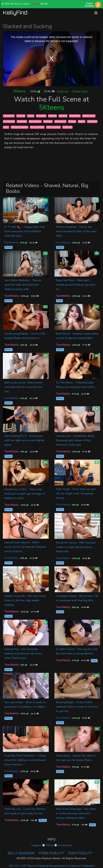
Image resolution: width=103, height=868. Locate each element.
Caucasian (9, 116)
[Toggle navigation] (96, 13)
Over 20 (21, 116)
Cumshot (92, 121)
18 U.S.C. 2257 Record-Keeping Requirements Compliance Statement (52, 866)
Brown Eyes (89, 116)
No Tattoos (9, 121)
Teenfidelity (12, 296)
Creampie (22, 121)
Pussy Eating (37, 127)
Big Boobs (75, 116)
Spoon (82, 121)
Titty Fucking (53, 127)
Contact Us (65, 845)
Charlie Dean (80, 91)
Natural (63, 116)
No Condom (35, 121)
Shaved (52, 116)
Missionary (60, 121)
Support (36, 845)
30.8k (49, 91)
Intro (6, 127)
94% (35, 91)
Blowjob (48, 121)
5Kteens (19, 91)
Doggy (72, 121)
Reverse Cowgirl (19, 127)
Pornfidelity (11, 242)
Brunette (41, 116)
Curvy (31, 116)
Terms (50, 845)
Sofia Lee (63, 91)
